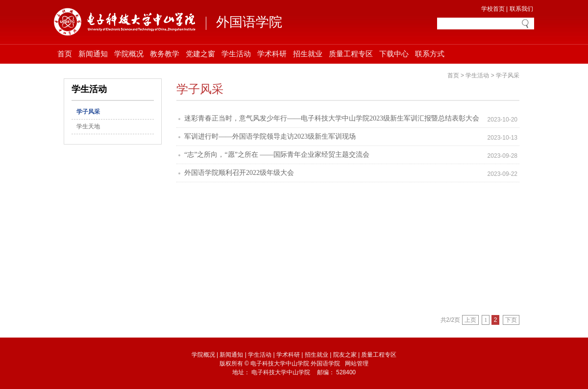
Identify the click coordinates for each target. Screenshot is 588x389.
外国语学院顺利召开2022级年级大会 (239, 173)
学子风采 (88, 112)
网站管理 (357, 364)
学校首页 (493, 9)
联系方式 (430, 54)
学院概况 (129, 54)
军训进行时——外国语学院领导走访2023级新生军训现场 (270, 136)
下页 (511, 320)
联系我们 (521, 9)
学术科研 (272, 54)
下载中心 (394, 54)
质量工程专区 (351, 54)
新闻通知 (93, 54)
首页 (65, 54)
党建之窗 (200, 54)
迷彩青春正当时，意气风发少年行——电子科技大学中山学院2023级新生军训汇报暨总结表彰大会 (332, 118)
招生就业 (308, 54)
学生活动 (236, 54)
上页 (470, 320)
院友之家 (345, 355)
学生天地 (88, 126)
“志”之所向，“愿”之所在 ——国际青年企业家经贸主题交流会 (277, 155)
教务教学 (165, 54)
